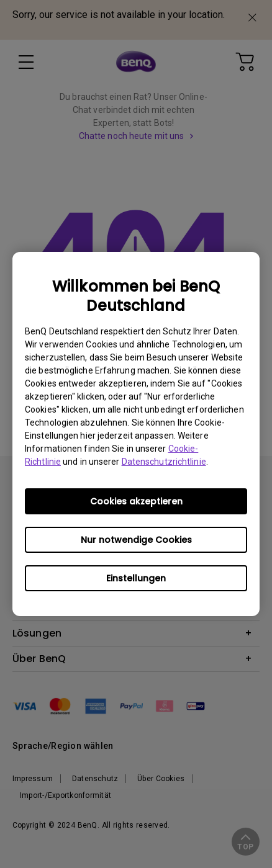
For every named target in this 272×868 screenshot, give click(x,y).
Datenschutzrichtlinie (164, 462)
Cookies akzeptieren (136, 501)
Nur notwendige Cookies (136, 540)
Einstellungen (136, 578)
